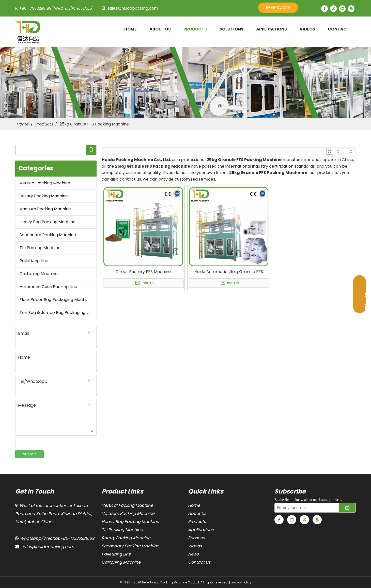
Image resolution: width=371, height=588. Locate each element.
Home (194, 505)
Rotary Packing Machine (44, 196)
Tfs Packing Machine (40, 248)
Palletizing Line (34, 261)
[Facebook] (324, 9)
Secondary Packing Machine (48, 235)
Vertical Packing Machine (45, 183)
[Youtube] (351, 9)
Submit (29, 454)
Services (196, 538)
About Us (197, 513)
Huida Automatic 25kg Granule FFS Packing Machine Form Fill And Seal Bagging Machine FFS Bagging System (229, 272)
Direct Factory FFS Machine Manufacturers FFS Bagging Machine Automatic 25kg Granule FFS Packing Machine (143, 272)
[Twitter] (333, 9)
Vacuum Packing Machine (45, 209)
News (193, 554)
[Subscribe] (347, 508)
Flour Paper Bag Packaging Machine (55, 300)
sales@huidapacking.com (133, 8)
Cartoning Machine (39, 274)
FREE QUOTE (278, 7)
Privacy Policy (241, 582)
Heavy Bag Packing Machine (48, 222)
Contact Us (199, 562)
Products (197, 522)
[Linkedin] (342, 9)
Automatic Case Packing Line (48, 287)
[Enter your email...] (306, 508)
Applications (201, 530)
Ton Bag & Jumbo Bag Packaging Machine (58, 313)
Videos (195, 546)
